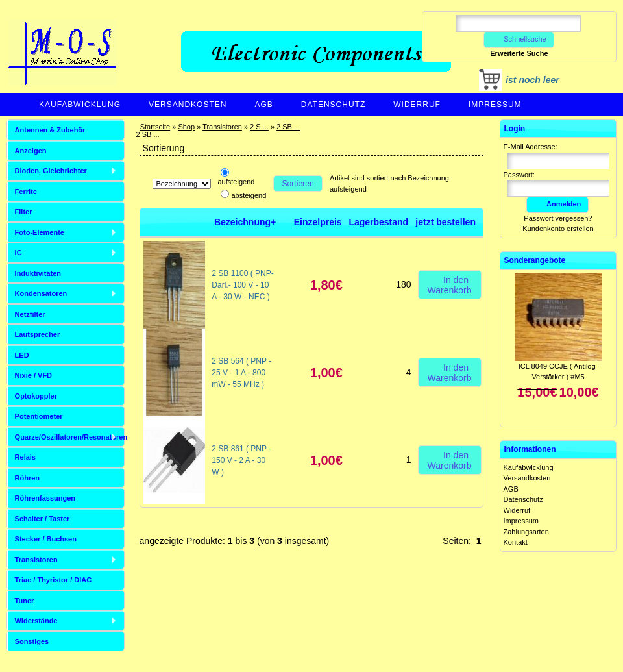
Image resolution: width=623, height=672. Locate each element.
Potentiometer (39, 416)
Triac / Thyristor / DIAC (54, 580)
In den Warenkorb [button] (450, 284)
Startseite (155, 127)
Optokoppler (36, 396)
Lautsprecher (38, 334)
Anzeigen (31, 151)
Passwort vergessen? (558, 218)
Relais (25, 457)
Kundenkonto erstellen (558, 229)
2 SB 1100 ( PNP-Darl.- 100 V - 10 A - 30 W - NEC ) (242, 285)
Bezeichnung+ (245, 222)
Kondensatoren (41, 293)
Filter (24, 212)
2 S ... (259, 127)
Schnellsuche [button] (519, 39)
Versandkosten (188, 105)
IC (18, 253)
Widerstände (36, 621)
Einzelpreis (318, 222)
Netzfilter (30, 314)
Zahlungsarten (526, 532)
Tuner (25, 601)
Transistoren (222, 127)
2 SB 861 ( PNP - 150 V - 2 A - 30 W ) (241, 460)
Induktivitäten (38, 273)
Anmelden (557, 204)
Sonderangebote (535, 260)
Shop (186, 127)
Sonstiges (32, 641)
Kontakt (516, 542)
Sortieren (298, 184)
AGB (263, 105)
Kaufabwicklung (80, 105)
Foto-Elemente (40, 232)
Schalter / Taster (43, 519)
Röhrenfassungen (45, 498)
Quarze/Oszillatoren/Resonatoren (70, 437)
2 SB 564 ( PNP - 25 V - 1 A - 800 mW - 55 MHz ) (241, 373)
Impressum (495, 105)
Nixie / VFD (33, 375)
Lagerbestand (378, 222)
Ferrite (26, 192)
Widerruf (417, 105)
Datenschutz (333, 105)
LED (22, 355)
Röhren (28, 478)
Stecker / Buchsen (46, 539)
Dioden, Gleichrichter (51, 171)
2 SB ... (288, 127)
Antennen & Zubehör (50, 130)
